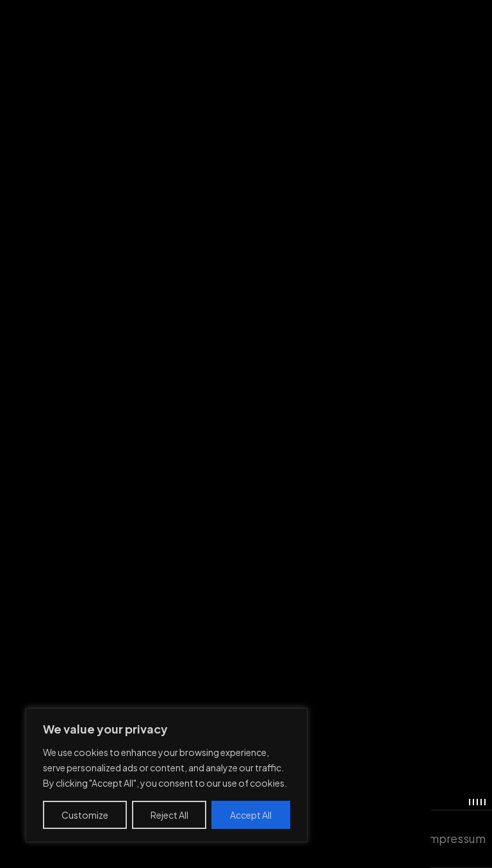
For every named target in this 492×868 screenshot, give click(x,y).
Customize (85, 815)
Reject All (169, 815)
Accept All (251, 815)
